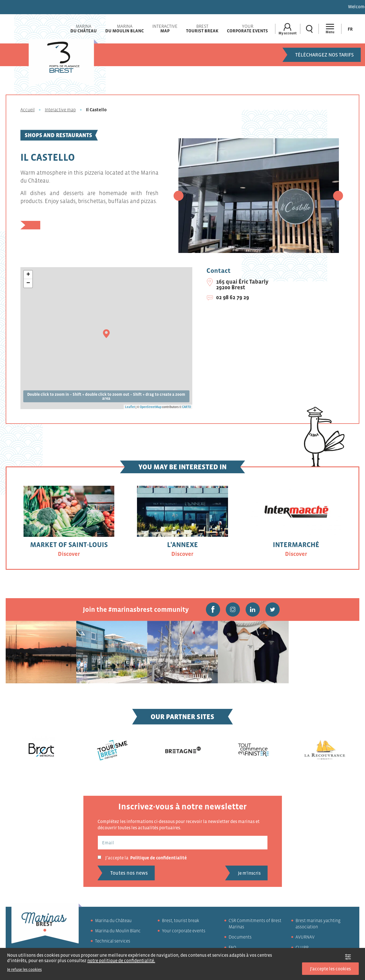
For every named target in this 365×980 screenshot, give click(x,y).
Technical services (113, 941)
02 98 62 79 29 (233, 297)
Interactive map (60, 110)
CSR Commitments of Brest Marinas (255, 924)
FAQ (232, 947)
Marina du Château (113, 920)
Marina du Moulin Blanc (118, 931)
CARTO (186, 407)
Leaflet (130, 407)
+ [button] (28, 275)
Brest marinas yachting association (318, 924)
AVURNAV (305, 937)
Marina (84, 28)
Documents (240, 937)
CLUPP (302, 947)
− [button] (28, 283)
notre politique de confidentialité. (121, 960)
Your (247, 28)
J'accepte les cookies (330, 969)
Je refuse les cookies (24, 969)
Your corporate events (184, 931)
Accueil (28, 110)
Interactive (165, 28)
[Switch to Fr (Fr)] (350, 29)
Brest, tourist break (181, 920)
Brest (202, 28)
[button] (179, 196)
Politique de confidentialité (159, 858)
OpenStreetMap (151, 407)
